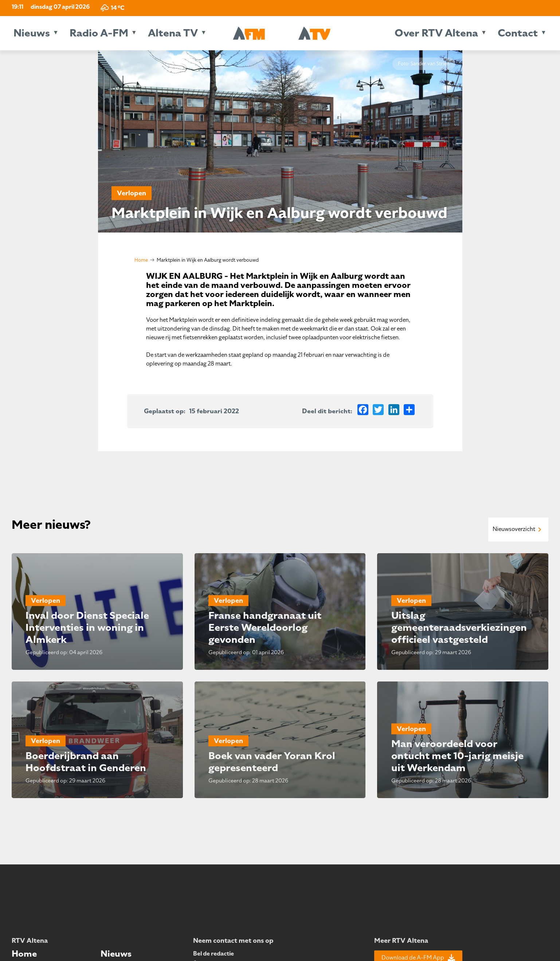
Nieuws (32, 33)
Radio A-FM (99, 33)
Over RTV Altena (436, 33)
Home (141, 260)
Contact (518, 33)
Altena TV (173, 33)
